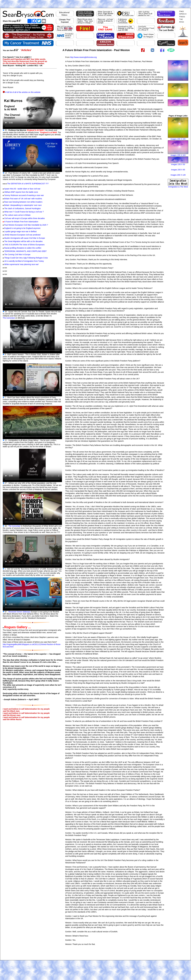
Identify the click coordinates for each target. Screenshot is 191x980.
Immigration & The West (178, 187)
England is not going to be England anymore (22, 228)
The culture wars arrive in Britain (17, 215)
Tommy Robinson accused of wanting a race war (24, 195)
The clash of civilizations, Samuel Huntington (22, 208)
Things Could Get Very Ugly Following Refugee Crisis (26, 258)
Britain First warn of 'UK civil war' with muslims (23, 199)
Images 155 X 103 (178, 155)
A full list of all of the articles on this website (23, 92)
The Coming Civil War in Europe (17, 255)
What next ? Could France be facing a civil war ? (24, 212)
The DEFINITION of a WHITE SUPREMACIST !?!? (28, 184)
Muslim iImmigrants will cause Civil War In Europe (25, 238)
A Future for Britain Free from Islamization (21, 222)
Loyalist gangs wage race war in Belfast (20, 231)
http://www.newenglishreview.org (83, 57)
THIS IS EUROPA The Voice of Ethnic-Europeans (24, 245)
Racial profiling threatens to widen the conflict (23, 248)
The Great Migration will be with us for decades (23, 241)
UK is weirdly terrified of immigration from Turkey (24, 261)
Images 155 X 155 (178, 139)
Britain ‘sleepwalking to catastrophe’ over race (23, 205)
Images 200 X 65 (178, 170)
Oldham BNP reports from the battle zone (21, 192)
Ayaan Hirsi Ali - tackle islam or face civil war (22, 189)
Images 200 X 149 (178, 175)
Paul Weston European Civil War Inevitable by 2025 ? (26, 225)
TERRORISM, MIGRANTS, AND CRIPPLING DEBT (25, 251)
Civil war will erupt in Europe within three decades (24, 218)
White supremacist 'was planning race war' (22, 264)
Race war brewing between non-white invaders (23, 202)
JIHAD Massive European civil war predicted (22, 235)
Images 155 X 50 (178, 164)
